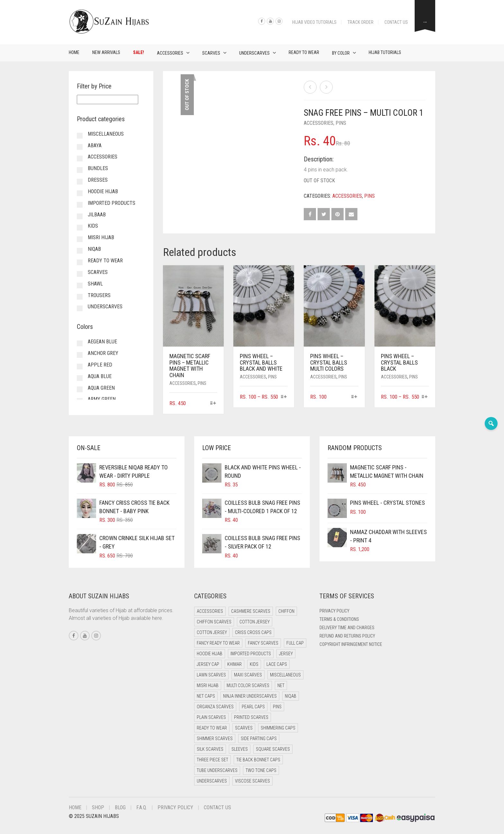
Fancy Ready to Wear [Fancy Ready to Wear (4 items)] (218, 643)
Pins (341, 123)
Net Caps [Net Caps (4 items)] (206, 696)
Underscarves (254, 53)
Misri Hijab (101, 237)
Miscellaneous (106, 134)
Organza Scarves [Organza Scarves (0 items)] (215, 707)
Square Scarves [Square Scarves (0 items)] (273, 749)
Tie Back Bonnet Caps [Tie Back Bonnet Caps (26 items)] (258, 760)
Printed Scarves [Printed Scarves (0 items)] (251, 717)
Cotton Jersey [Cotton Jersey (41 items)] (255, 622)
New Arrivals (106, 52)
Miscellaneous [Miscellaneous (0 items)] (285, 675)
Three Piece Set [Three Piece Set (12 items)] (212, 760)
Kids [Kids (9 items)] (254, 664)
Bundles (98, 168)
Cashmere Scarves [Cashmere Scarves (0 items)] (251, 611)
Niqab (94, 249)
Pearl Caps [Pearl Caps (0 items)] (253, 707)
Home (74, 52)
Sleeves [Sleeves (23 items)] (240, 749)
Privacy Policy (334, 611)
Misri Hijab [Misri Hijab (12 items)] (208, 685)
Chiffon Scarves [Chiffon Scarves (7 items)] (214, 622)
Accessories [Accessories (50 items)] (210, 611)
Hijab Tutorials (385, 52)
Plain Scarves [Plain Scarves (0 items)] (211, 717)
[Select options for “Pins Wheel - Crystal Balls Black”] (425, 397)
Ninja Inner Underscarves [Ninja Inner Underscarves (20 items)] (250, 696)
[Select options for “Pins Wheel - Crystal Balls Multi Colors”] (354, 397)
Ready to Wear (304, 52)
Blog (120, 807)
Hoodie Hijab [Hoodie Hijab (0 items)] (210, 654)
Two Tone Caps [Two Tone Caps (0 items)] (261, 770)
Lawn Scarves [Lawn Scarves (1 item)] (211, 675)
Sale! (139, 52)
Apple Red (100, 365)
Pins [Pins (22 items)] (277, 707)
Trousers (99, 295)
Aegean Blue (102, 342)
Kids (93, 226)
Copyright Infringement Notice (351, 644)
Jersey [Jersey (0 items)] (286, 654)
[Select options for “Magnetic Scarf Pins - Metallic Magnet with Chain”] (213, 404)
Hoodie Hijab (103, 191)
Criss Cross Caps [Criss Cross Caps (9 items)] (253, 632)
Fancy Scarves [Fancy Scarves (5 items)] (263, 643)
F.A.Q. (142, 807)
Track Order (360, 22)
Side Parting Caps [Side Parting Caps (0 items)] (259, 739)
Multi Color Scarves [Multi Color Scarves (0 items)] (248, 685)
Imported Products (112, 203)
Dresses (98, 180)
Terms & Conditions (339, 619)
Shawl (95, 284)
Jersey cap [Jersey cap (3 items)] (208, 664)
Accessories (170, 53)
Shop (98, 807)
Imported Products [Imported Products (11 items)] (251, 654)
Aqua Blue (100, 376)
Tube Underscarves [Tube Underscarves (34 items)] (217, 770)
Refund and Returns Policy (347, 636)
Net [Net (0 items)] (281, 685)
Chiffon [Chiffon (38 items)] (286, 611)
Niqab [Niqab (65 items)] (291, 696)
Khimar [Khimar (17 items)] (234, 664)
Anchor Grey (103, 353)
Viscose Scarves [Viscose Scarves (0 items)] (252, 781)
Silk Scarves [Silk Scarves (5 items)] (210, 749)
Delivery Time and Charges (347, 628)
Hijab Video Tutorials (314, 22)
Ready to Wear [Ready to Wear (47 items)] (212, 728)
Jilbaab (97, 215)
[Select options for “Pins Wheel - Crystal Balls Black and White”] (284, 397)
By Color (341, 53)
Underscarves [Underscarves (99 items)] (212, 781)
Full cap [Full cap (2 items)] (295, 643)
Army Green (102, 399)
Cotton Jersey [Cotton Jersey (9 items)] (212, 632)
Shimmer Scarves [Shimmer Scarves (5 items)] (215, 739)
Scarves (211, 53)
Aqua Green (101, 388)
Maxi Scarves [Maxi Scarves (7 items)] (248, 675)
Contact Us (396, 22)
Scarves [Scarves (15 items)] (244, 728)
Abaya (95, 145)
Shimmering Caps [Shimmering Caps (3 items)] (278, 728)
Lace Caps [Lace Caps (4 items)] (277, 664)
